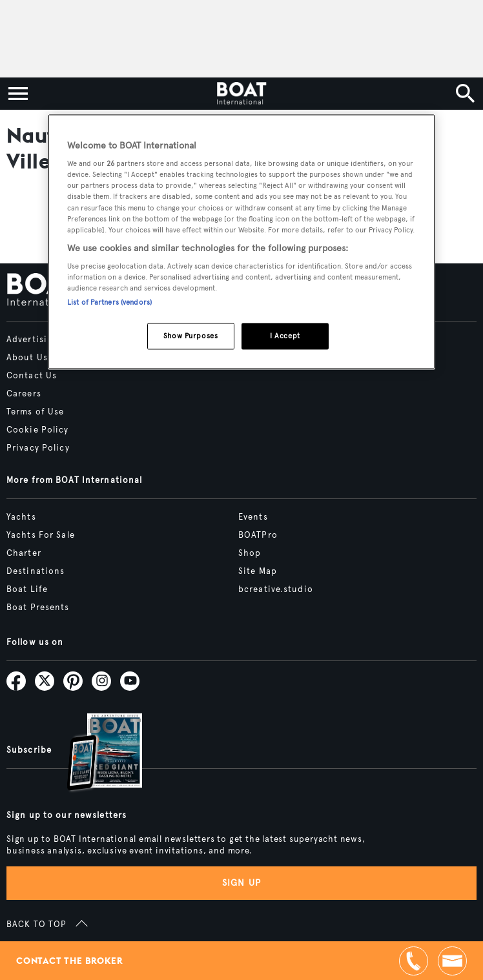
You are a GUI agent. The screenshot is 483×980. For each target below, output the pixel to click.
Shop (250, 553)
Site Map (258, 571)
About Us (27, 358)
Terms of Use (35, 412)
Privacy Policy (38, 448)
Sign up (241, 883)
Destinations (36, 571)
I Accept (285, 336)
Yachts (21, 517)
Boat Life (27, 589)
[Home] (241, 94)
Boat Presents (38, 607)
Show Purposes (190, 336)
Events (253, 517)
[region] (241, 242)
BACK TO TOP (36, 924)
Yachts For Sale (41, 535)
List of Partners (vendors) (109, 302)
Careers (24, 394)
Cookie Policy (38, 430)
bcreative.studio (276, 589)
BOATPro (258, 535)
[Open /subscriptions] (94, 754)
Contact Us (32, 376)
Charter (24, 553)
